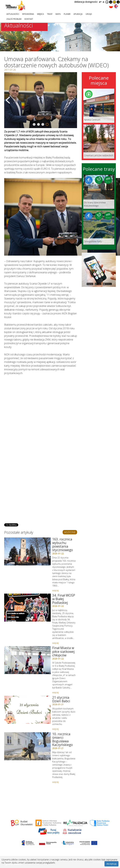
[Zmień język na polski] (111, 6)
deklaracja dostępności (86, 2)
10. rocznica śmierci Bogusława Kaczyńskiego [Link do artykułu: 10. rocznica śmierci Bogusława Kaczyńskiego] (62, 739)
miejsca (40, 14)
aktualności (13, 14)
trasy (50, 14)
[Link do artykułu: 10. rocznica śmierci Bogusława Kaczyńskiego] (27, 746)
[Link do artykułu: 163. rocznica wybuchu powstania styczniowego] (27, 551)
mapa (58, 14)
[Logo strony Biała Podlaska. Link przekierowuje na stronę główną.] (15, 5)
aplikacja (78, 14)
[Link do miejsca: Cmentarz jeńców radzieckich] (99, 141)
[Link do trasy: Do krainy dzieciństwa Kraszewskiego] (99, 192)
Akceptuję (111, 864)
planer (67, 14)
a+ (100, 2)
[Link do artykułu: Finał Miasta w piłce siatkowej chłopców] (27, 660)
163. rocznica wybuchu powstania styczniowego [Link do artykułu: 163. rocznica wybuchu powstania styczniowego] (63, 545)
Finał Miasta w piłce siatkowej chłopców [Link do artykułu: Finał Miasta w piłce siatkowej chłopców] (63, 651)
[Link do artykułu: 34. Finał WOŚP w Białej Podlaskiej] (27, 608)
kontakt (29, 19)
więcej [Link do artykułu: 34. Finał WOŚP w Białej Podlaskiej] (55, 643)
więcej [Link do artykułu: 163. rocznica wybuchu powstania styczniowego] (55, 590)
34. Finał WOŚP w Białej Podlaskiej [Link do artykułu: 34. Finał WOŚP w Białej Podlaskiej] (64, 599)
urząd (89, 14)
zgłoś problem (14, 19)
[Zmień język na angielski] (116, 6)
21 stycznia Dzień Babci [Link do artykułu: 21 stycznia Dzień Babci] (61, 699)
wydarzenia (28, 14)
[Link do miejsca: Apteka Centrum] (99, 106)
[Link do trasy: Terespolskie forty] (99, 227)
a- (104, 2)
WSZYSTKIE (70, 532)
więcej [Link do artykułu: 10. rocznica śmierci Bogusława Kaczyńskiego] (55, 782)
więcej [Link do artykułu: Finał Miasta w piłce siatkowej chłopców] (55, 692)
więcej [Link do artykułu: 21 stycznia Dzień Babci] (55, 729)
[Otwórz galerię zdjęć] (41, 100)
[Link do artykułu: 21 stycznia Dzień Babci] (27, 710)
